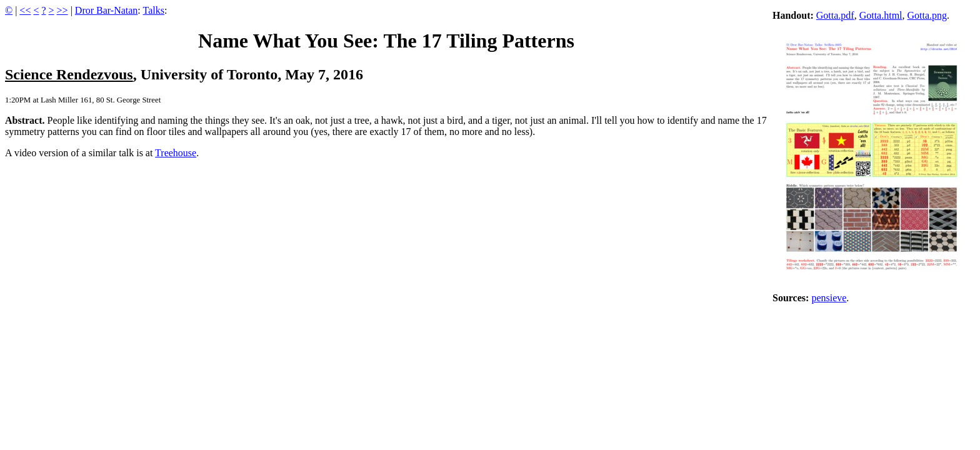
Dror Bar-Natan (107, 10)
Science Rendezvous (69, 74)
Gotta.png (927, 15)
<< (25, 10)
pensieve (829, 298)
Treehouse (176, 153)
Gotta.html (881, 15)
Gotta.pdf (835, 15)
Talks (154, 10)
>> (62, 10)
